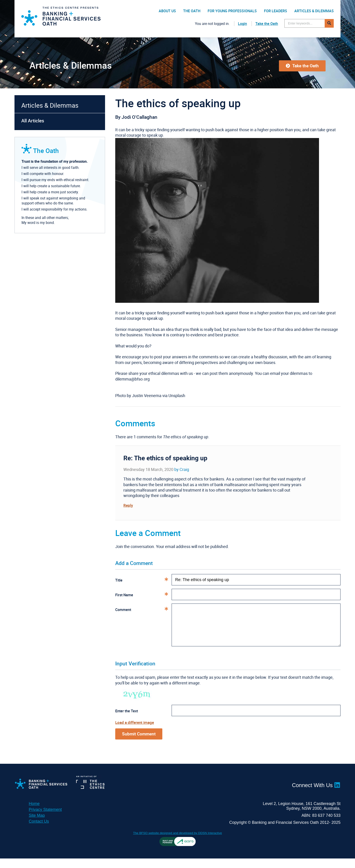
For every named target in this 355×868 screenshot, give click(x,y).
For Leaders (276, 11)
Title (143, 580)
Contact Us (39, 831)
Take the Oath (267, 24)
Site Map (37, 825)
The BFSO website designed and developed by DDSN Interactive (178, 842)
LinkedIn (337, 794)
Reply (128, 505)
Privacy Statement (45, 819)
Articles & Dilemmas (314, 11)
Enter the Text (127, 720)
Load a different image (136, 731)
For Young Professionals (232, 11)
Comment (143, 610)
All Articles (33, 121)
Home (34, 813)
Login (242, 24)
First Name (143, 595)
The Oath (192, 11)
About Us (167, 11)
